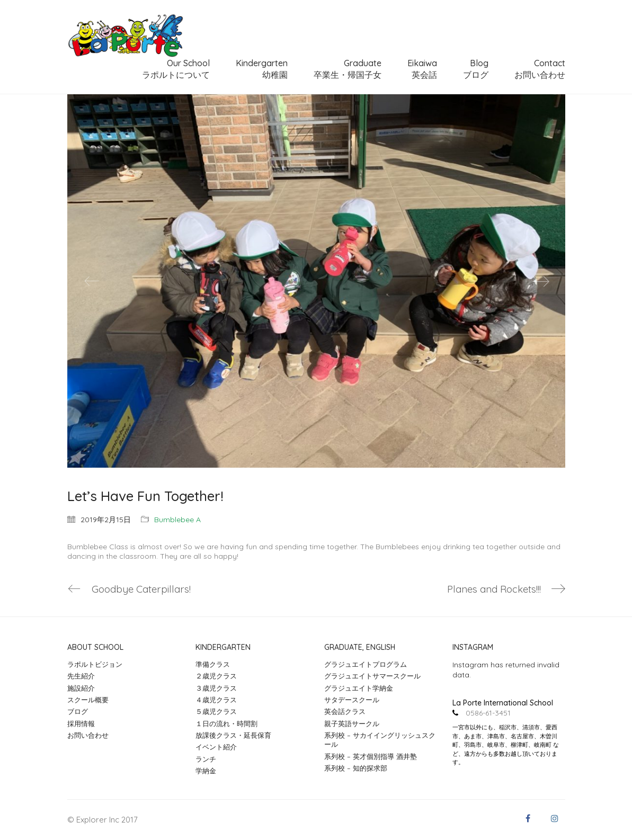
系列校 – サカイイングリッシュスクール (380, 740)
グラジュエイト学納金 (359, 688)
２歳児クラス (216, 676)
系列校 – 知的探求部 (356, 768)
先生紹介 (81, 676)
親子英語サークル (352, 723)
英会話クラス (345, 712)
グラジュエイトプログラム (366, 664)
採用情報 (81, 723)
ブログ (78, 712)
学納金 (206, 771)
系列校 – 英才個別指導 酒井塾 (371, 756)
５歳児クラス (216, 712)
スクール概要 (88, 700)
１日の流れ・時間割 (226, 723)
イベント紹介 (216, 747)
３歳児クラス (216, 688)
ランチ (206, 759)
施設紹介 (81, 688)
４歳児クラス (216, 700)
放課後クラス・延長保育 (233, 735)
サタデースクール (352, 700)
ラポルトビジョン (95, 664)
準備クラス (213, 664)
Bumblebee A (177, 520)
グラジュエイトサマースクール (372, 676)
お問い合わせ (88, 735)
